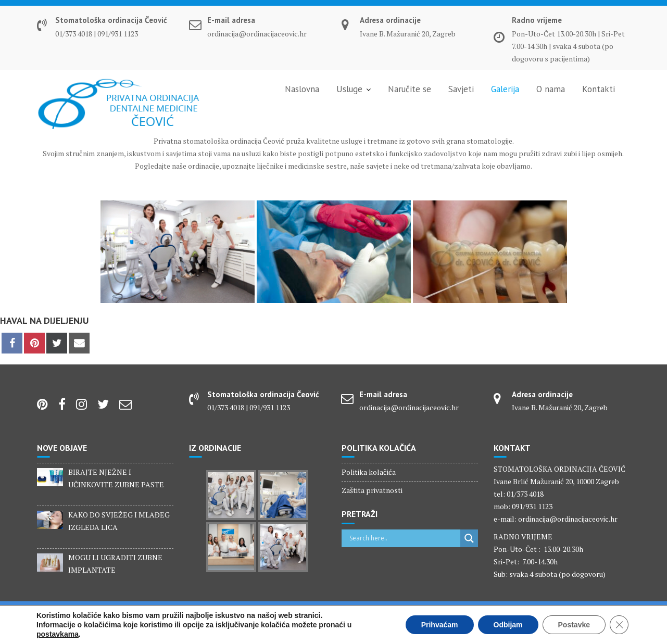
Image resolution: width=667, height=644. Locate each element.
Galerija (505, 89)
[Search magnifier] (469, 538)
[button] (17, 16)
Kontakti (599, 89)
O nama (551, 89)
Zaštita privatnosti (372, 490)
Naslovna (302, 89)
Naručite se (410, 89)
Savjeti (461, 89)
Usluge (349, 89)
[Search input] (404, 538)
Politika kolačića (369, 472)
